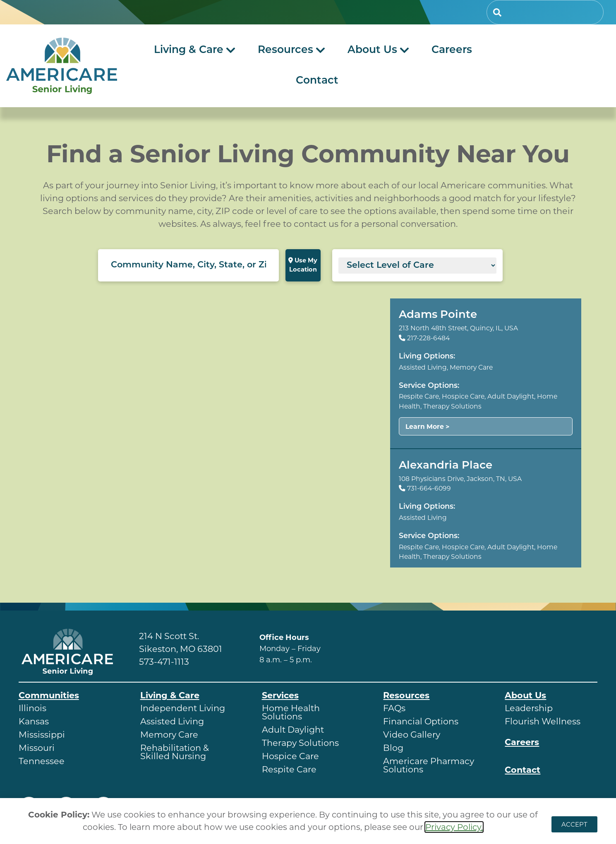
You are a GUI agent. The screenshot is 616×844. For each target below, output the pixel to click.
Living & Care (170, 695)
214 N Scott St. (169, 636)
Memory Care (169, 735)
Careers (522, 742)
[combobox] (545, 12)
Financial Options (421, 721)
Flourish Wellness (543, 721)
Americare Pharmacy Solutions (429, 765)
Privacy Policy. (454, 827)
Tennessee (42, 761)
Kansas (34, 721)
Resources (406, 695)
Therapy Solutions (300, 743)
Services (280, 695)
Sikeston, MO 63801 (181, 649)
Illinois (32, 708)
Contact (523, 770)
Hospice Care (290, 756)
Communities (49, 695)
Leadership (529, 708)
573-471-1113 (164, 662)
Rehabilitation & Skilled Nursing (175, 752)
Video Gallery (412, 735)
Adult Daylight (293, 730)
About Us (525, 695)
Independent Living (183, 708)
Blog (393, 748)
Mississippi (42, 735)
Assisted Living (172, 721)
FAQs (394, 708)
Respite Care (289, 769)
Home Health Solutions (291, 712)
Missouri (37, 748)
